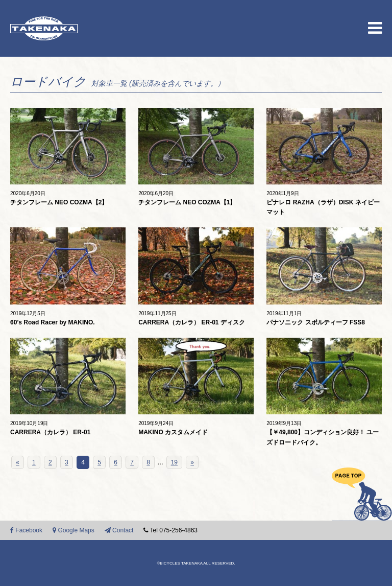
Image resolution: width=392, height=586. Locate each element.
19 (174, 462)
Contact (119, 530)
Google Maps (73, 530)
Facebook (26, 530)
